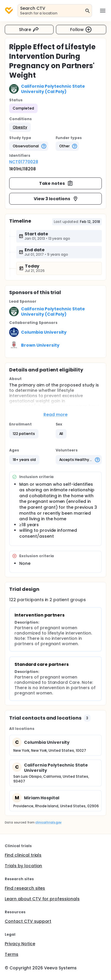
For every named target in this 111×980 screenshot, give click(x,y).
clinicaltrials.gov (48, 822)
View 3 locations (56, 199)
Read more (55, 415)
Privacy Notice (20, 944)
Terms (12, 954)
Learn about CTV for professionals (42, 899)
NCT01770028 (24, 162)
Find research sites (25, 888)
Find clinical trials (23, 855)
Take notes (56, 183)
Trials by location (23, 866)
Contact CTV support (28, 921)
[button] (20, 127)
